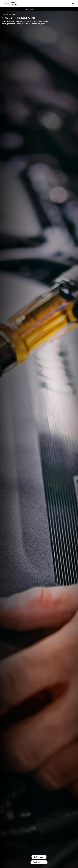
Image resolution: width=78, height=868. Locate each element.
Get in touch (39, 857)
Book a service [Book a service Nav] (30, 9)
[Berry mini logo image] (10, 4)
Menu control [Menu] (73, 4)
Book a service (39, 862)
